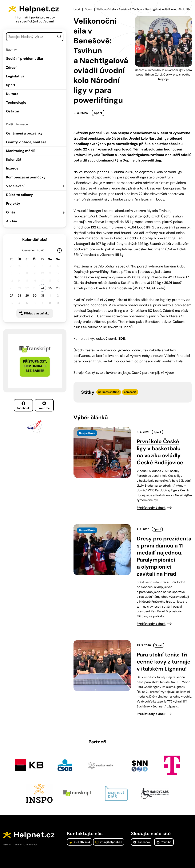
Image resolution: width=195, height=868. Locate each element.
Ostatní (12, 111)
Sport (11, 85)
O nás (11, 212)
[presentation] (102, 452)
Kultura (12, 94)
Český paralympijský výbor (153, 373)
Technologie (16, 103)
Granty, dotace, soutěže (26, 142)
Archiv (12, 221)
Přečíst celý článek (151, 508)
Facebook (23, 406)
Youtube (44, 406)
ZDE (122, 339)
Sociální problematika (25, 59)
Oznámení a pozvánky (24, 133)
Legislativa (15, 76)
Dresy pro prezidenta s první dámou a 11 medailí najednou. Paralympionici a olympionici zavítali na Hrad (164, 556)
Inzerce (12, 168)
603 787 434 (80, 842)
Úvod (77, 9)
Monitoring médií (20, 151)
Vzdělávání (15, 186)
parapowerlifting (109, 392)
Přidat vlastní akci (37, 313)
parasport (130, 392)
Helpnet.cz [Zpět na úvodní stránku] (40, 9)
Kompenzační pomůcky (26, 177)
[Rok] (42, 250)
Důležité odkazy (20, 195)
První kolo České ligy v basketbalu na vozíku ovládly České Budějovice (160, 452)
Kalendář (14, 160)
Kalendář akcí (35, 239)
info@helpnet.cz (109, 842)
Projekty (13, 204)
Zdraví (11, 67)
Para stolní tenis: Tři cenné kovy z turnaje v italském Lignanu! (164, 662)
